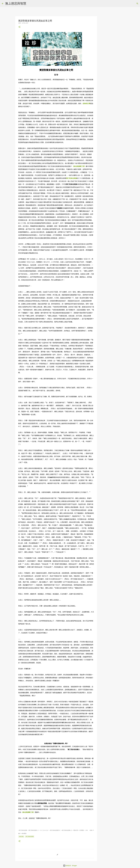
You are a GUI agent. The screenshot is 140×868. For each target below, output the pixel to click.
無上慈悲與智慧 (16, 3)
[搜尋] (29, 4)
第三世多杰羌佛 (71, 178)
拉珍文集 (21, 836)
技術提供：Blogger (70, 866)
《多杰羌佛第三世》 (79, 166)
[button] (19, 27)
